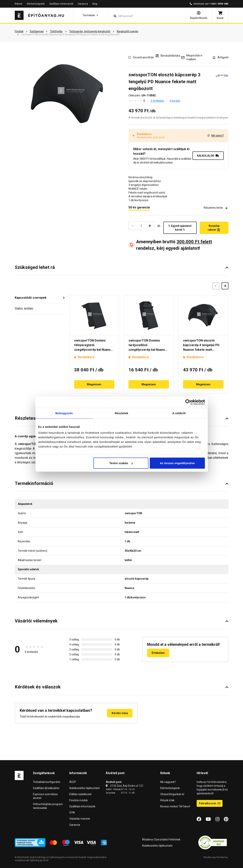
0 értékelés (157, 101)
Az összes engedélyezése (177, 463)
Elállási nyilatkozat (80, 794)
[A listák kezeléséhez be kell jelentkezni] (168, 56)
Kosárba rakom (214, 228)
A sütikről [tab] (179, 413)
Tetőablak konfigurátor (47, 782)
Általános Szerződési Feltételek (161, 840)
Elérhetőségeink (36, 4)
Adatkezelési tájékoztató (85, 788)
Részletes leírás (216, 208)
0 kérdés (175, 101)
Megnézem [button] (94, 384)
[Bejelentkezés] (199, 15)
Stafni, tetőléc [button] (24, 309)
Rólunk (18, 4)
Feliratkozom (210, 803)
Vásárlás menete (80, 819)
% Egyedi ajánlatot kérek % (180, 228)
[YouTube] (208, 819)
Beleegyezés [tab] (64, 413)
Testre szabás (121, 463)
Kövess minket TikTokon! (175, 806)
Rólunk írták (167, 800)
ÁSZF (73, 782)
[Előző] (216, 286)
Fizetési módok (79, 800)
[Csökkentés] (133, 226)
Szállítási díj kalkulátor (46, 788)
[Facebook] (199, 819)
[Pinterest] (226, 819)
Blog (95, 4)
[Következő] (225, 286)
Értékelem (158, 653)
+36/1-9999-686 (219, 4)
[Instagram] (217, 819)
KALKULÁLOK (208, 156)
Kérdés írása (120, 713)
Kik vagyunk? (168, 782)
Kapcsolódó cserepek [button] (31, 298)
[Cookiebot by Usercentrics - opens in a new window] (188, 402)
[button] (90, 15)
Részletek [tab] (121, 413)
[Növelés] (150, 226)
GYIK (72, 813)
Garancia (83, 4)
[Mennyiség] (141, 226)
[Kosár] (220, 15)
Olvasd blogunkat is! (172, 794)
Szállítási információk (61, 4)
